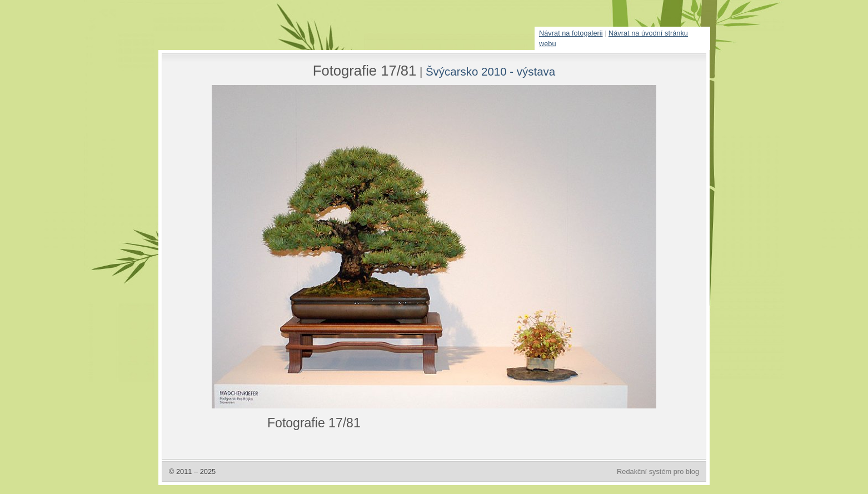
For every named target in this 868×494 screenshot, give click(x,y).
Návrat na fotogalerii (571, 33)
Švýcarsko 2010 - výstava (490, 71)
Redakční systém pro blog (658, 471)
